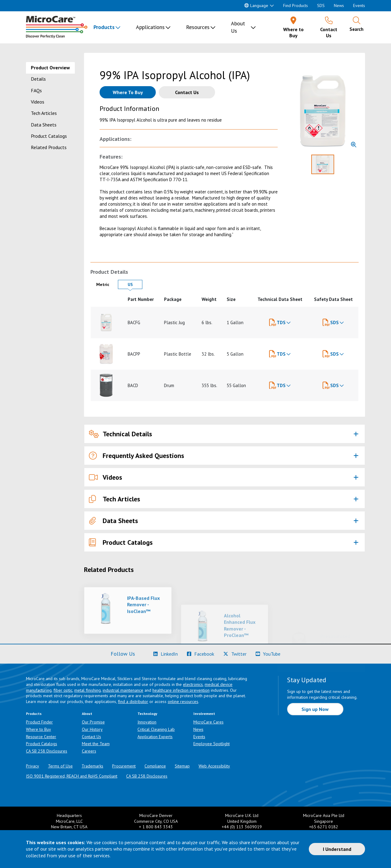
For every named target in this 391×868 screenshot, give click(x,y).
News (339, 5)
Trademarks (92, 766)
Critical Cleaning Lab (156, 729)
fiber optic (63, 690)
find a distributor (133, 701)
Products (104, 27)
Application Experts (155, 737)
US (135, 284)
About (87, 714)
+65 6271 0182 (324, 827)
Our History (92, 729)
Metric (106, 284)
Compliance (155, 766)
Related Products (49, 147)
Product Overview (50, 68)
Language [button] (256, 5)
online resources (183, 701)
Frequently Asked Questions (137, 456)
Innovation (147, 722)
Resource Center (41, 737)
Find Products (296, 5)
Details (38, 79)
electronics (193, 684)
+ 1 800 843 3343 (156, 827)
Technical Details (121, 434)
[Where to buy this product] (128, 92)
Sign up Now (315, 709)
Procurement (124, 766)
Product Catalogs (49, 136)
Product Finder (39, 722)
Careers (89, 751)
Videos (38, 102)
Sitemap (182, 766)
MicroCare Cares (208, 722)
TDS (281, 322)
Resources (198, 27)
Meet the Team (96, 744)
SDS (321, 5)
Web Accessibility (214, 766)
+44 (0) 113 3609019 (242, 827)
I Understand (337, 849)
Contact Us (91, 737)
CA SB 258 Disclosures (47, 751)
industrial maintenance (123, 690)
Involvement (204, 714)
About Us (238, 27)
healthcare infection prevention (181, 690)
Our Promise (93, 722)
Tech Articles (44, 113)
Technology (147, 714)
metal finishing (88, 690)
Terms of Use (60, 766)
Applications (150, 27)
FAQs (36, 90)
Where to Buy (38, 729)
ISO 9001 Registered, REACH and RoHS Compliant (72, 776)
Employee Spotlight (212, 744)
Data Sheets (44, 125)
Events (359, 5)
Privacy (33, 766)
